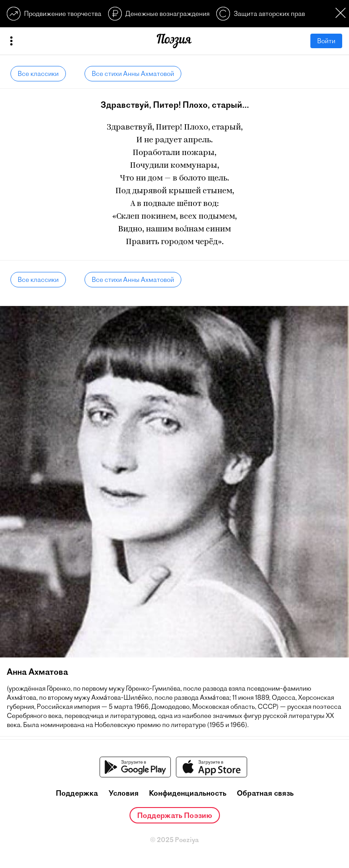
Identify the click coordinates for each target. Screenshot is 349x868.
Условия (124, 793)
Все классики (38, 74)
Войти (326, 41)
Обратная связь (265, 793)
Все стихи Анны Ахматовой (133, 74)
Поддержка (77, 793)
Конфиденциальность (188, 793)
